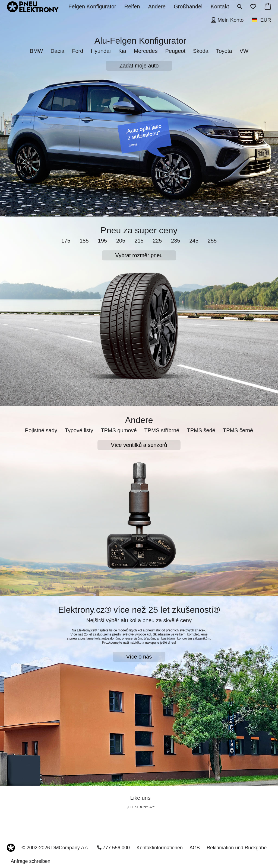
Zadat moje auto (139, 66)
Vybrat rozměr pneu (139, 255)
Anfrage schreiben (31, 861)
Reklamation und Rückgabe (237, 848)
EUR (266, 20)
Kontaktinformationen (160, 848)
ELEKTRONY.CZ (141, 807)
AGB (195, 848)
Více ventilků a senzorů (139, 445)
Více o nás (139, 657)
